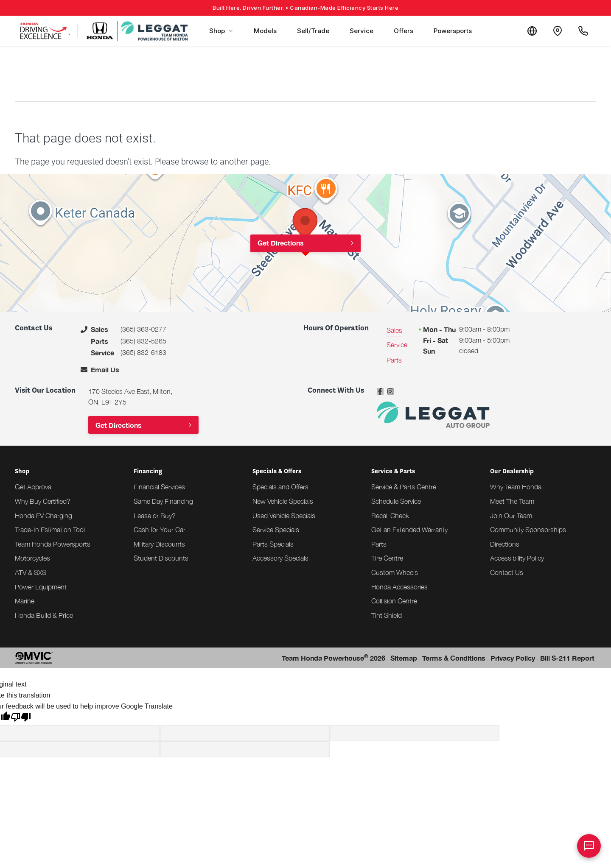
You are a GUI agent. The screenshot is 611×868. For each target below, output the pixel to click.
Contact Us (507, 572)
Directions (505, 544)
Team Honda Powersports (53, 544)
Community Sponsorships (528, 530)
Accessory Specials (280, 558)
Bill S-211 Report (567, 658)
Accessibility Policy (517, 558)
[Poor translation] (21, 718)
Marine (25, 601)
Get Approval (34, 487)
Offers (404, 31)
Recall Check (390, 516)
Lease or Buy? (155, 516)
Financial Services (159, 487)
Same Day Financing (163, 501)
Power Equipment (41, 587)
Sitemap (404, 658)
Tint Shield (387, 615)
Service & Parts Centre (404, 487)
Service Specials (276, 530)
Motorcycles (32, 558)
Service (362, 31)
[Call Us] (583, 31)
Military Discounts (159, 544)
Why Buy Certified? (43, 501)
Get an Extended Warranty (409, 530)
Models (265, 31)
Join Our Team (511, 516)
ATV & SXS (31, 572)
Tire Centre (387, 558)
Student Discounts (161, 558)
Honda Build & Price (44, 615)
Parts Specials (273, 544)
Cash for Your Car (160, 530)
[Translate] (532, 31)
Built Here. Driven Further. (305, 8)
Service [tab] (397, 345)
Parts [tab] (394, 360)
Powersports (453, 31)
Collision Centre (394, 601)
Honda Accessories (399, 587)
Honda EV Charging (43, 516)
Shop (221, 31)
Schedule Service (396, 501)
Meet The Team (512, 501)
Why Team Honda (516, 487)
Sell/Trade (313, 31)
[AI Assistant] (589, 846)
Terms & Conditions (454, 658)
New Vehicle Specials (283, 501)
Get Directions (281, 243)
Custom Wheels (395, 572)
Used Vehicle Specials (284, 516)
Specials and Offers (280, 487)
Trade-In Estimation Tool (50, 530)
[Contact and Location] (558, 31)
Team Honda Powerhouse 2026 (334, 657)
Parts (379, 544)
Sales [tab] (394, 330)
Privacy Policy (513, 658)
